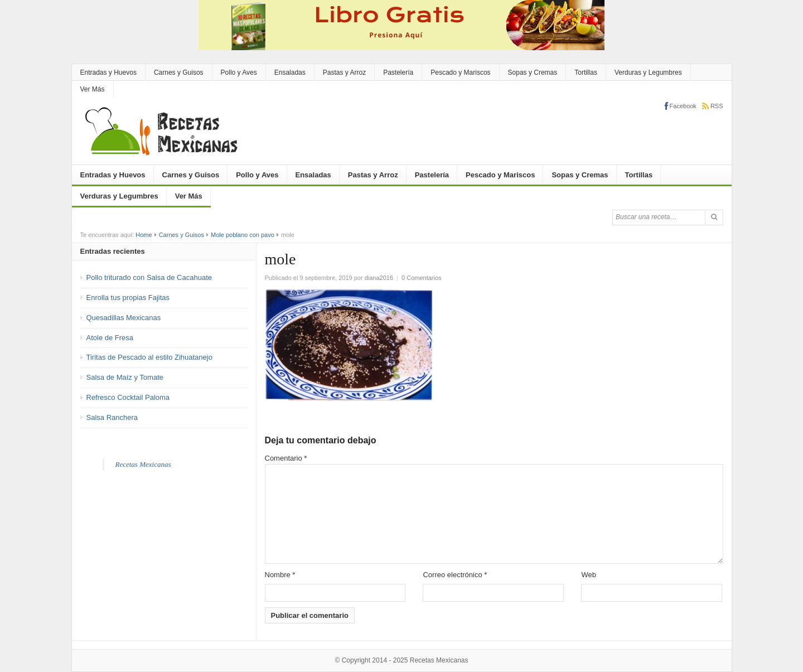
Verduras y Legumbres (648, 72)
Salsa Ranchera (112, 417)
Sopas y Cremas (533, 72)
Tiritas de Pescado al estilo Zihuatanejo (149, 357)
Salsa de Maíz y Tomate (125, 377)
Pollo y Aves (239, 72)
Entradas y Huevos (108, 72)
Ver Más (93, 89)
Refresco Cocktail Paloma (128, 397)
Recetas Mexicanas (143, 464)
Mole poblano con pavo (243, 235)
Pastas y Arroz (344, 72)
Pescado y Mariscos (460, 72)
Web (589, 575)
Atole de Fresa (110, 338)
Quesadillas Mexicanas (124, 318)
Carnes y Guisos (179, 72)
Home (144, 235)
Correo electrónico (455, 575)
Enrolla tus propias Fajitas (128, 298)
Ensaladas (290, 72)
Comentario (286, 458)
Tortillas (586, 72)
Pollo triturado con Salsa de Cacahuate (149, 277)
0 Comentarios (422, 278)
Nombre (280, 575)
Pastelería (398, 72)
